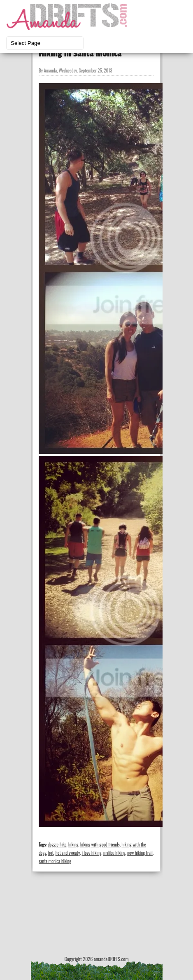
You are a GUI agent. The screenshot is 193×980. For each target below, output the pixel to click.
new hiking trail (140, 853)
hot (51, 853)
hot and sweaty (68, 853)
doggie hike (57, 844)
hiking (73, 844)
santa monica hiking (55, 861)
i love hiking (91, 853)
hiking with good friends (100, 844)
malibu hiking (114, 853)
